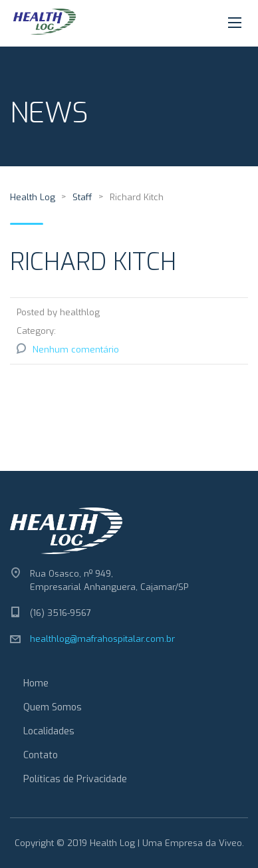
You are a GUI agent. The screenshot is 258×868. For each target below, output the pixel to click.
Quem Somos (53, 707)
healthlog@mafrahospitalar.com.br (102, 639)
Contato (41, 755)
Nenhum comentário (76, 350)
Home (36, 683)
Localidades (49, 731)
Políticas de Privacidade (75, 779)
